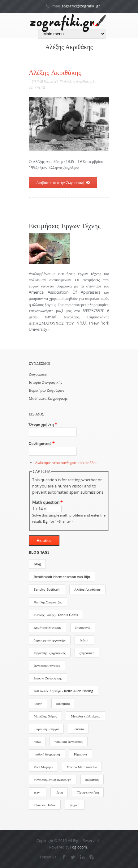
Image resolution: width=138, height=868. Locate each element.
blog (37, 564)
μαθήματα (63, 703)
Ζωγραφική (38, 374)
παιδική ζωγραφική (47, 754)
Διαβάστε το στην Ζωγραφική (63, 183)
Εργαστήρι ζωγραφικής (50, 653)
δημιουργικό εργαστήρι (50, 640)
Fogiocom (79, 847)
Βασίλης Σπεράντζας (48, 602)
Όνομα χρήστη (43, 424)
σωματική (92, 779)
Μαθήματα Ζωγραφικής (48, 398)
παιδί (37, 741)
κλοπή (38, 703)
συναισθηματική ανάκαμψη (53, 779)
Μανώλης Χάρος (45, 716)
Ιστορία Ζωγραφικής (45, 382)
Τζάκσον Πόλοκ (45, 805)
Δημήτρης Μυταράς (47, 627)
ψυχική (74, 805)
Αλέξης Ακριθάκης (55, 72)
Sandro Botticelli (47, 589)
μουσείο (78, 729)
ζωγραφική (87, 653)
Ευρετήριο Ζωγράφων (47, 390)
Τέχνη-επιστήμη (88, 792)
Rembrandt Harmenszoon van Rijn (62, 577)
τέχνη (38, 792)
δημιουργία (83, 627)
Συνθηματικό (42, 443)
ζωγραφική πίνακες (47, 665)
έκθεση (84, 640)
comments (37, 87)
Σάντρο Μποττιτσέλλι (82, 767)
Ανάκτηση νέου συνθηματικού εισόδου (66, 463)
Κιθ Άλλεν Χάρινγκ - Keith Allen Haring (63, 691)
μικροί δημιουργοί (46, 729)
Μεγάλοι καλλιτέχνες (85, 716)
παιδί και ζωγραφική (69, 741)
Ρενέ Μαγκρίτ (43, 767)
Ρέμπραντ (81, 754)
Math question (47, 502)
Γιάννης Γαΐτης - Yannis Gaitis (56, 615)
